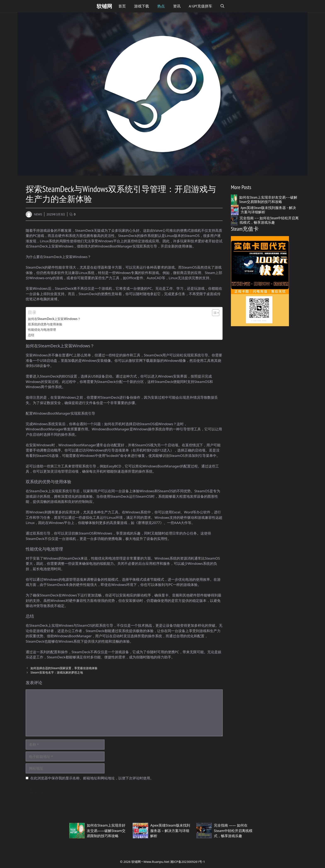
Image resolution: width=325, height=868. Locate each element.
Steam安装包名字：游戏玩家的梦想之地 (57, 672)
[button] (222, 6)
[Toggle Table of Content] (214, 313)
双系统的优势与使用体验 (45, 324)
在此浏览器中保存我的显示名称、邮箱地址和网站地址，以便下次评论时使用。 (92, 778)
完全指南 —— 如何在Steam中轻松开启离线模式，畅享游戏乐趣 (269, 220)
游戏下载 (142, 6)
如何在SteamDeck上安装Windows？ (54, 319)
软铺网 (104, 6)
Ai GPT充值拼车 (201, 6)
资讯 (177, 6)
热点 (161, 6)
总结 (31, 335)
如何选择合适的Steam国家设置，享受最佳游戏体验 (64, 668)
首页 (122, 6)
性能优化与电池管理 (42, 330)
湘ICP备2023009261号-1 (188, 862)
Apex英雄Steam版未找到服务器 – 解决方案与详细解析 (268, 210)
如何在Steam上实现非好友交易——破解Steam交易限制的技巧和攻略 (268, 199)
